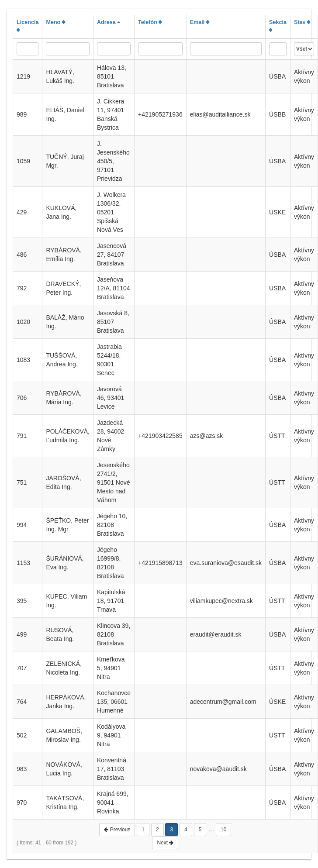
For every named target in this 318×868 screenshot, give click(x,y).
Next (165, 843)
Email (200, 22)
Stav (302, 22)
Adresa (109, 22)
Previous (117, 830)
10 (223, 830)
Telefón (150, 22)
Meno (55, 22)
